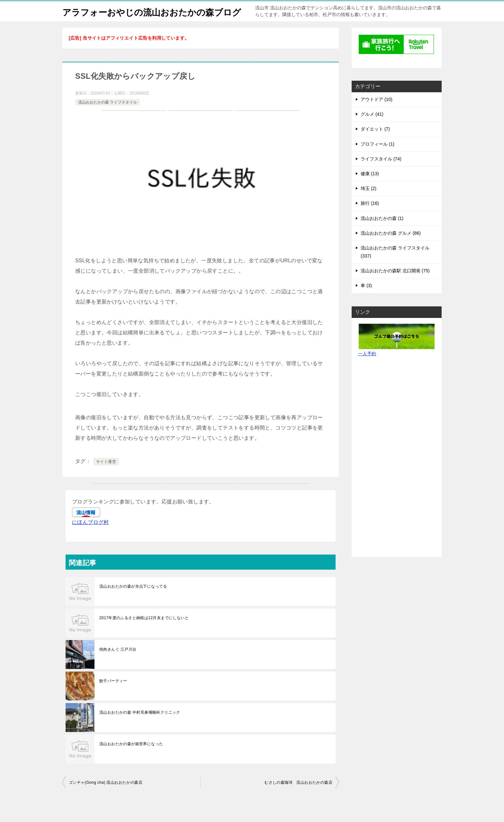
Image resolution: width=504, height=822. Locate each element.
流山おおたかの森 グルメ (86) (391, 247)
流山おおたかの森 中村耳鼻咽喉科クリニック (140, 727)
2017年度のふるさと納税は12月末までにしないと (144, 632)
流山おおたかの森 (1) (382, 232)
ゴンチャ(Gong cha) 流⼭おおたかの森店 (106, 797)
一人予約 (367, 368)
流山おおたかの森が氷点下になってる (133, 601)
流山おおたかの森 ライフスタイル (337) (395, 266)
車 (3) (366, 300)
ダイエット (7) (375, 143)
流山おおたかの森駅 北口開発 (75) (395, 285)
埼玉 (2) (369, 203)
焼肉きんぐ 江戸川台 (118, 664)
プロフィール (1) (378, 158)
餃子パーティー (113, 695)
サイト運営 (106, 476)
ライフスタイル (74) (381, 173)
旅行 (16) (370, 217)
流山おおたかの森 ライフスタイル (108, 116)
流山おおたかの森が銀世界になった (131, 758)
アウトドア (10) (377, 113)
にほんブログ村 (90, 536)
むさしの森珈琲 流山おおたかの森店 (298, 797)
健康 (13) (370, 188)
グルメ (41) (372, 128)
